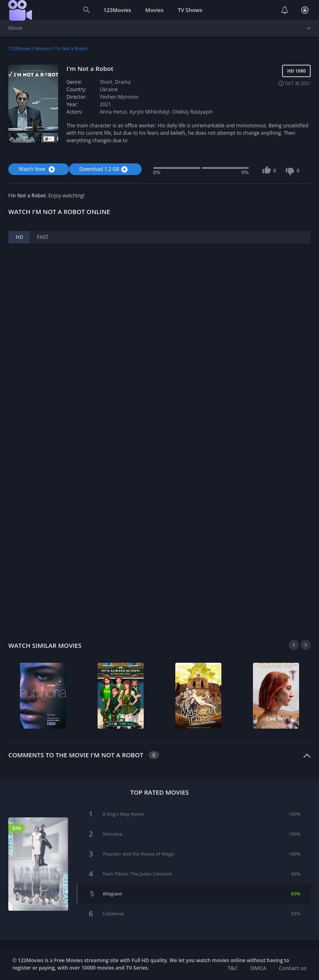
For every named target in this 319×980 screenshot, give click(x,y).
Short (106, 82)
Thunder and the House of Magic (139, 854)
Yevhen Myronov (119, 97)
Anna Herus (113, 112)
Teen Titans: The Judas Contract (137, 874)
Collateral (113, 913)
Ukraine (109, 89)
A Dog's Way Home (123, 814)
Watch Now (38, 169)
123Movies (117, 10)
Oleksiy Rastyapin (193, 112)
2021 (105, 104)
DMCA (258, 968)
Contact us (293, 968)
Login (305, 10)
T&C (233, 968)
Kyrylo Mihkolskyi (150, 112)
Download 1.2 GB (104, 169)
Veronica (112, 834)
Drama (123, 82)
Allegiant (112, 894)
